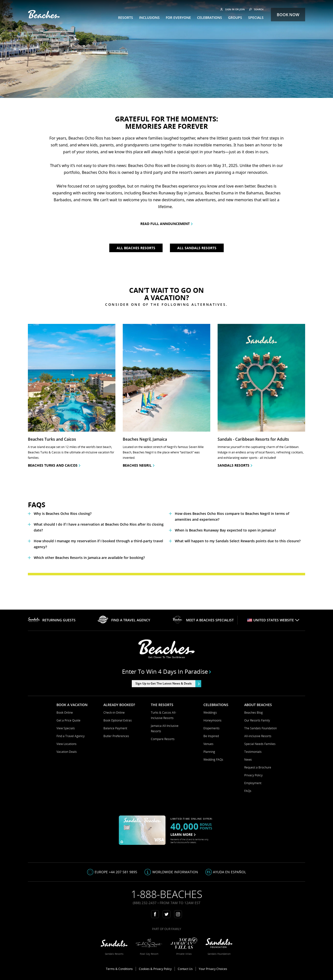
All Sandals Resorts (197, 248)
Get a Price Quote (68, 720)
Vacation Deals (67, 752)
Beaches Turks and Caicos (54, 465)
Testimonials (253, 752)
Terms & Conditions (119, 969)
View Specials (66, 728)
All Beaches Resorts (136, 248)
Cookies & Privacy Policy (155, 969)
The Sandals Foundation (261, 728)
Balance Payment (115, 728)
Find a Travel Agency (71, 736)
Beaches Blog (254, 713)
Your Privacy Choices (213, 969)
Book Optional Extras (118, 720)
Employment (253, 783)
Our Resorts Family (257, 720)
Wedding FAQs (213, 760)
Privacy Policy (253, 775)
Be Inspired (211, 736)
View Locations (67, 744)
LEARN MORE (183, 834)
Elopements (211, 728)
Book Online (65, 713)
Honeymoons (212, 720)
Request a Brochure (258, 767)
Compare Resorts (163, 739)
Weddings (210, 713)
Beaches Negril (139, 465)
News (248, 760)
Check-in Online (114, 713)
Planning (209, 752)
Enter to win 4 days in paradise (167, 672)
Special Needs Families (260, 744)
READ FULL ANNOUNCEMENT (166, 224)
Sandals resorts (235, 465)
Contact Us (185, 969)
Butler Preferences (116, 736)
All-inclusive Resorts (258, 736)
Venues (208, 744)
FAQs (248, 791)
